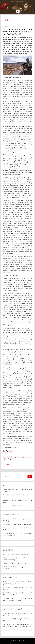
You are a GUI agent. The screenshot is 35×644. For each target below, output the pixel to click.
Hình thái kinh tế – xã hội (13, 609)
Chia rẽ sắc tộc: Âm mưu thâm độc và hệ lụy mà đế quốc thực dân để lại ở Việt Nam (17, 599)
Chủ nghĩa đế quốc (26, 457)
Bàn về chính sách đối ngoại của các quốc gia (16, 554)
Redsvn (7, 20)
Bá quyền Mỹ (11, 457)
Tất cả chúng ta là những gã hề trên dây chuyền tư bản (17, 631)
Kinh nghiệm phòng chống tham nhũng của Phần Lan (17, 496)
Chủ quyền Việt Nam (11, 515)
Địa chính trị (8, 550)
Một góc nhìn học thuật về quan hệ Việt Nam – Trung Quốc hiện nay (17, 559)
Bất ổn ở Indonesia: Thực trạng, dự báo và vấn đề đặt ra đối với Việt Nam (17, 594)
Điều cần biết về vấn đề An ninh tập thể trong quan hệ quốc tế (17, 568)
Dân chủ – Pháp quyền (12, 485)
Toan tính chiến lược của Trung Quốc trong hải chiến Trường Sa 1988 (17, 535)
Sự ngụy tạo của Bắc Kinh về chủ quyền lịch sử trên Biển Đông (17, 520)
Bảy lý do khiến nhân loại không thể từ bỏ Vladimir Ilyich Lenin (17, 614)
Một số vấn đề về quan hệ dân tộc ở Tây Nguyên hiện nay (17, 588)
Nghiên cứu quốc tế (9, 459)
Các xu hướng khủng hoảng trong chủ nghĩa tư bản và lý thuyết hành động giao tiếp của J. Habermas (17, 626)
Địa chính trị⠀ (21, 27)
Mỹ (17, 457)
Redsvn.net (22, 641)
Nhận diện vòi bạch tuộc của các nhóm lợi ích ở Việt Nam (17, 501)
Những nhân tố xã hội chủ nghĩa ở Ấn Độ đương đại (17, 620)
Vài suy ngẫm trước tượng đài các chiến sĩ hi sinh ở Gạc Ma (17, 529)
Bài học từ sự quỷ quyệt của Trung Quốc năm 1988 (17, 524)
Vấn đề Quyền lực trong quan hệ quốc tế (14, 563)
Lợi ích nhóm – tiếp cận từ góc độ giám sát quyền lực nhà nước (17, 490)
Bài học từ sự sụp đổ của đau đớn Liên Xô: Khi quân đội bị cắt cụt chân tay (17, 583)
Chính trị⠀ (14, 27)
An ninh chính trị (10, 578)
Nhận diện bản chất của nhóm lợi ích (13, 506)
